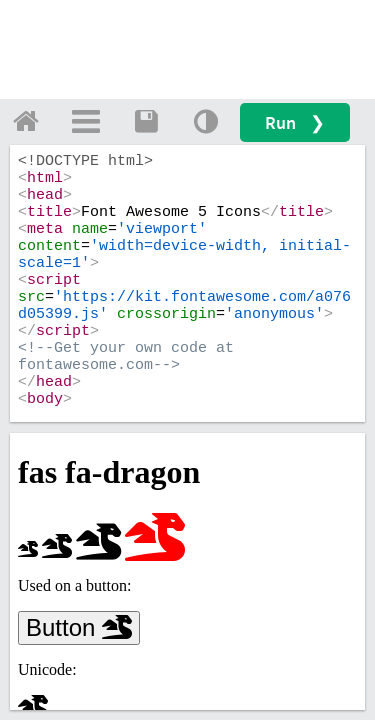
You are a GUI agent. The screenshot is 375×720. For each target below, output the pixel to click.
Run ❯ (295, 122)
